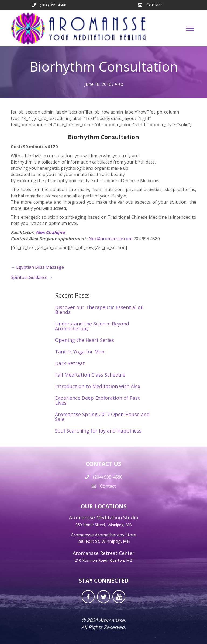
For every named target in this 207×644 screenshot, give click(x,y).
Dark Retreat (70, 363)
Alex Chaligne (50, 232)
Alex (119, 84)
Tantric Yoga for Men (80, 352)
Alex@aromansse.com (111, 239)
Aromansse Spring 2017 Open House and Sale (102, 417)
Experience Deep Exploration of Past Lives (97, 400)
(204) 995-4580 (108, 477)
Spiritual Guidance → (32, 277)
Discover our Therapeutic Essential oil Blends (99, 310)
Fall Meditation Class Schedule (90, 375)
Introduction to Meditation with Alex (98, 386)
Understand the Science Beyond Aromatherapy (92, 326)
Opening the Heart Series (84, 340)
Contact (154, 5)
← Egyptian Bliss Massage (37, 267)
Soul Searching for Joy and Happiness (98, 431)
